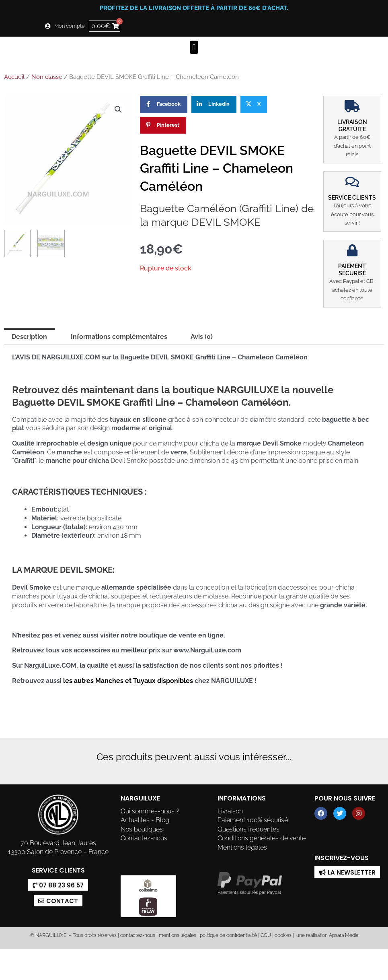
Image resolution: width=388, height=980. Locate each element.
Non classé (47, 77)
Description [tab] (29, 337)
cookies (283, 935)
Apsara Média (344, 935)
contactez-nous (137, 935)
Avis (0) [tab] (202, 337)
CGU (266, 935)
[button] (194, 47)
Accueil (14, 77)
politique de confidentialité (228, 935)
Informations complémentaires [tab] (119, 337)
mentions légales (178, 935)
